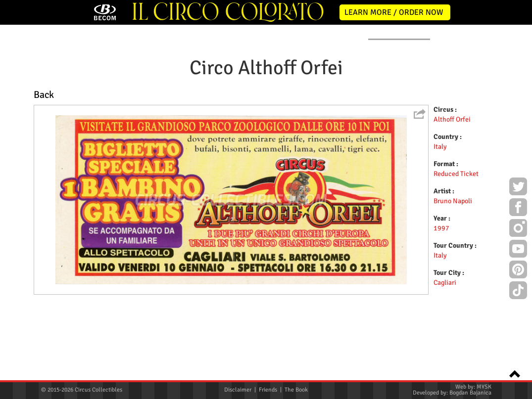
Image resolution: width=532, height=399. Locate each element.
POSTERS (204, 104)
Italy (440, 218)
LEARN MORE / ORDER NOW (394, 12)
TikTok (518, 292)
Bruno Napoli (453, 273)
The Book (296, 390)
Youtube (518, 250)
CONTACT (465, 104)
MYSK (484, 387)
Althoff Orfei (452, 191)
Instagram (518, 229)
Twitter (518, 188)
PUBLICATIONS (326, 104)
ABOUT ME (148, 104)
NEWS (96, 104)
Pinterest (518, 271)
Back (44, 167)
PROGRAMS (262, 104)
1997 (441, 300)
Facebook (518, 209)
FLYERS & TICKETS (399, 104)
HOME (50, 104)
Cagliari (445, 354)
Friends (268, 390)
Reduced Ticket (456, 245)
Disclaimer (238, 390)
